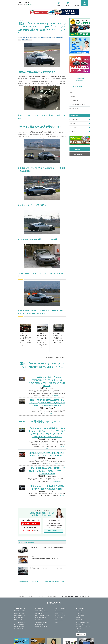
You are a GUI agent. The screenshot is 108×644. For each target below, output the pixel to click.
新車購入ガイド (73, 92)
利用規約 (78, 618)
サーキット (49, 38)
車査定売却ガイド (39, 613)
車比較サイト (58, 622)
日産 (24, 38)
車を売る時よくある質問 (40, 618)
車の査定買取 (80, 124)
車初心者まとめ (59, 611)
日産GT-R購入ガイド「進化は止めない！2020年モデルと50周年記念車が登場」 (47, 548)
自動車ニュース (28, 40)
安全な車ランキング (74, 109)
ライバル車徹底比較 (74, 100)
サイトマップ (79, 613)
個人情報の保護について (80, 154)
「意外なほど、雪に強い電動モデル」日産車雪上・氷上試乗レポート (44, 558)
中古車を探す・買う (80, 119)
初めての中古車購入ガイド (20, 615)
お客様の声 (79, 629)
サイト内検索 (79, 611)
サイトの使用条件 (80, 615)
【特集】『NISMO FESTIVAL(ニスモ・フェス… (55, 581)
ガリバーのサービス (19, 618)
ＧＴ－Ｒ (20, 38)
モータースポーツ (60, 38)
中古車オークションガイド (41, 627)
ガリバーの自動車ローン (20, 622)
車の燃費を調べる (60, 618)
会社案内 (78, 631)
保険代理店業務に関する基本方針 (84, 622)
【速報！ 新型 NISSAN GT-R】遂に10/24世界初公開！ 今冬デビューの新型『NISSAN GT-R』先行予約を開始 (47, 471)
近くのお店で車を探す (19, 629)
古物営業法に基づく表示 (82, 624)
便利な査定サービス (39, 620)
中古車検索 (86, 5)
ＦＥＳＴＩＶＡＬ (33, 38)
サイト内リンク (80, 132)
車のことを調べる (80, 128)
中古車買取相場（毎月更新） (41, 622)
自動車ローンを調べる (19, 620)
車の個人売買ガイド (39, 624)
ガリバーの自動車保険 (19, 624)
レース (20, 40)
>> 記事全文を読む (56, 395)
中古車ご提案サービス (19, 613)
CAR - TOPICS (25, 3)
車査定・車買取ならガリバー (41, 611)
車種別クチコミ (59, 620)
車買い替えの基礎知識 (19, 627)
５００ (27, 38)
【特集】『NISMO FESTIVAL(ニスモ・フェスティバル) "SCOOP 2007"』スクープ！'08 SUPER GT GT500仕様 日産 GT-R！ (47, 403)
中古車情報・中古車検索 (20, 611)
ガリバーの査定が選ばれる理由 (42, 615)
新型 (23, 40)
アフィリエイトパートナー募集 (83, 627)
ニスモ (54, 38)
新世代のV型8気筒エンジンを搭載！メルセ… (29, 581)
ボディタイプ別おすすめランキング (77, 104)
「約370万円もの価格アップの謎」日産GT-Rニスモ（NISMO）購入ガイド (46, 569)
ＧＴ (39, 38)
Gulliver (30, 5)
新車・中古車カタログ (61, 615)
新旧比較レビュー (73, 96)
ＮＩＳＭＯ (43, 38)
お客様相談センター (80, 149)
